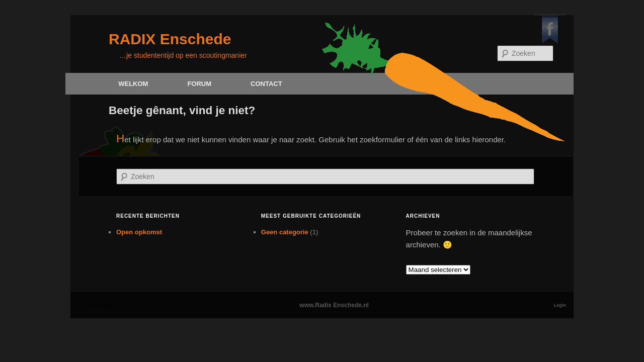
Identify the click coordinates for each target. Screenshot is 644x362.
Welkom (133, 84)
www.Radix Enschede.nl (334, 305)
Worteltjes (100, 305)
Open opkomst (139, 232)
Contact (266, 84)
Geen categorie (285, 232)
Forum (199, 84)
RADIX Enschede (170, 39)
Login (560, 305)
